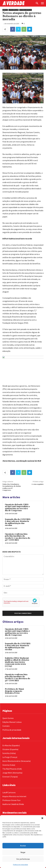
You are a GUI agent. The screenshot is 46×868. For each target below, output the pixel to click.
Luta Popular (14, 10)
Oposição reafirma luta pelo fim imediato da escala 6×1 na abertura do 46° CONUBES (17, 537)
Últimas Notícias (26, 10)
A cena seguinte (38, 484)
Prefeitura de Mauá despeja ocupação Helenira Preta (14, 691)
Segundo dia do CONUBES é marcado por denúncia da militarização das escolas (18, 522)
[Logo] (18, 3)
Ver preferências (23, 859)
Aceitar (23, 846)
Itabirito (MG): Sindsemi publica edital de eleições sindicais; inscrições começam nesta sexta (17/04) (17, 662)
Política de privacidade (20, 865)
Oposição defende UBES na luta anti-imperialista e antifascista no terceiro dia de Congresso (17, 508)
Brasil (5, 10)
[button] (42, 818)
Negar (23, 852)
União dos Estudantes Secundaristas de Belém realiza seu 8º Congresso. (12, 487)
